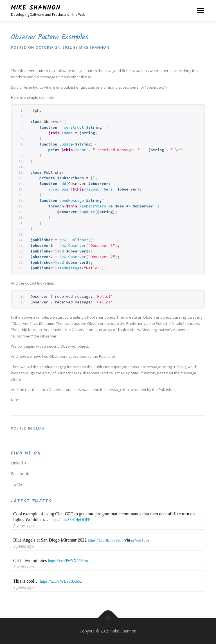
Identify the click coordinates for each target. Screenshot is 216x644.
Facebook (20, 474)
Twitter (17, 484)
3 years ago (23, 526)
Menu (200, 10)
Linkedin (18, 463)
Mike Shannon (36, 8)
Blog (39, 428)
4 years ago (23, 587)
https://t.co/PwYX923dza (68, 561)
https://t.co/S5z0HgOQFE (70, 520)
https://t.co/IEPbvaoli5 (105, 540)
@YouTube (140, 540)
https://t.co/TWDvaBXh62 (61, 581)
